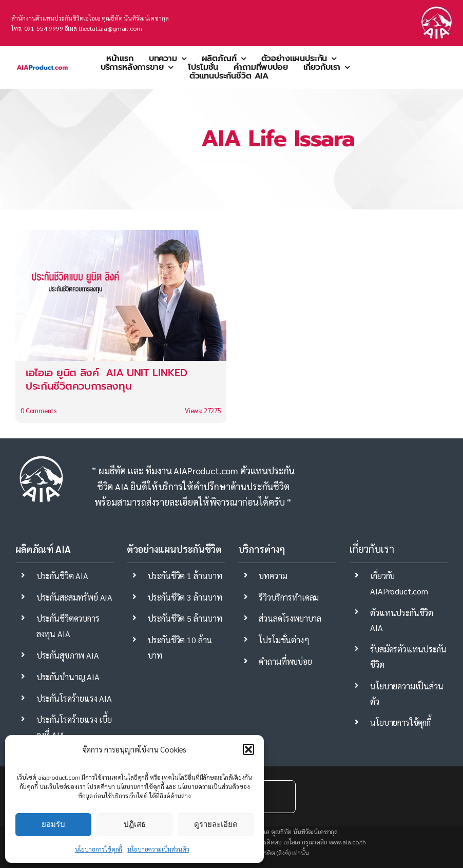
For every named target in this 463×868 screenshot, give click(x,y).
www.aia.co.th (348, 842)
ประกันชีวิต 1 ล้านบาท (185, 576)
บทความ (273, 576)
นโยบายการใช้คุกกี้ (99, 849)
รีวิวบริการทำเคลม (289, 597)
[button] (248, 749)
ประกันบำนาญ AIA (68, 677)
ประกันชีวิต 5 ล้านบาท (185, 618)
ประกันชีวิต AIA (62, 576)
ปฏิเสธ (135, 824)
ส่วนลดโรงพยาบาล (290, 618)
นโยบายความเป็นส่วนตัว (158, 849)
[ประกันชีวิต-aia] (436, 9)
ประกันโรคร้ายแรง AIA (74, 698)
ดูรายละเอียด (216, 824)
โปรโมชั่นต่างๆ (284, 640)
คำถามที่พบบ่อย (285, 661)
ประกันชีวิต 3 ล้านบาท (185, 597)
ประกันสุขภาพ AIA (68, 655)
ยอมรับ (53, 824)
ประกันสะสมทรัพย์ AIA (74, 597)
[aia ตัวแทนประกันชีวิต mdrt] (42, 61)
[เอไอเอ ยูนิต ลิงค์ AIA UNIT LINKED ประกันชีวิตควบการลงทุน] (121, 326)
